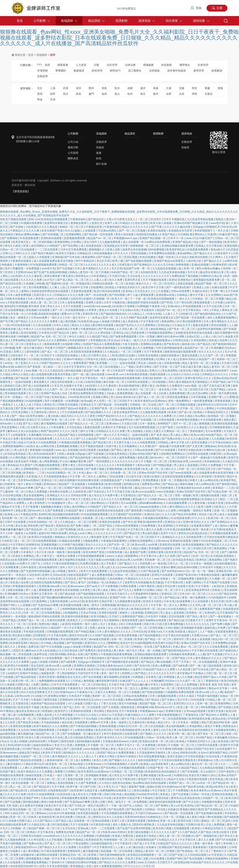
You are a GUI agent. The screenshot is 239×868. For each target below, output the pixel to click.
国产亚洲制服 (68, 529)
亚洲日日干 (33, 420)
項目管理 (112, 65)
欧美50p (128, 291)
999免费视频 (209, 707)
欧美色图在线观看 (71, 605)
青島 (104, 88)
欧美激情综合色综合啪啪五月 (196, 730)
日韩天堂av (17, 609)
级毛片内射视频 (128, 703)
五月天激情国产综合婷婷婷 (126, 514)
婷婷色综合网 (38, 741)
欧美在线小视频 (190, 371)
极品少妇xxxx (143, 488)
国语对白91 (109, 859)
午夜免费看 (58, 427)
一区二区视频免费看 (183, 579)
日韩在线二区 (83, 817)
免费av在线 (7, 367)
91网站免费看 (129, 586)
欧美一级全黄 (201, 529)
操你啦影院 (33, 352)
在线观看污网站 (72, 344)
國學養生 (185, 65)
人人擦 (233, 325)
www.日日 (192, 238)
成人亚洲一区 (187, 268)
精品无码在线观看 (63, 382)
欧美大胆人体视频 (161, 223)
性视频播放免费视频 (35, 862)
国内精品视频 (74, 371)
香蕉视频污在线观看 (38, 310)
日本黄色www (94, 764)
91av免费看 (158, 859)
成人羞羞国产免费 (136, 552)
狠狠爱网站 (132, 556)
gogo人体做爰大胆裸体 (107, 321)
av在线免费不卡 (226, 749)
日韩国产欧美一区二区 (55, 420)
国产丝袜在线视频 (153, 692)
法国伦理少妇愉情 (81, 299)
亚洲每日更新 (156, 552)
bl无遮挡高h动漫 (101, 824)
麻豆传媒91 (14, 764)
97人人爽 (217, 692)
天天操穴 (115, 616)
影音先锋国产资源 (53, 231)
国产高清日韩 (143, 666)
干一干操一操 (138, 299)
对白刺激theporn (65, 692)
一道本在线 (122, 389)
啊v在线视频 (164, 662)
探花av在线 (219, 719)
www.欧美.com (116, 374)
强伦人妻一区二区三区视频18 (33, 719)
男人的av (116, 397)
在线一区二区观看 (122, 639)
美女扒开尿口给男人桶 (110, 261)
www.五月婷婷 (147, 862)
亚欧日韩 (150, 624)
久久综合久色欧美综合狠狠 (192, 257)
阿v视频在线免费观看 (48, 465)
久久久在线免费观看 (144, 442)
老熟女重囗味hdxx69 (150, 458)
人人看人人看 (99, 280)
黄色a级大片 (218, 249)
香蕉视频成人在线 (81, 866)
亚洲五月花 (90, 499)
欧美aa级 (87, 401)
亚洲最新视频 (49, 545)
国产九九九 (125, 590)
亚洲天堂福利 (176, 756)
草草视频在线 (99, 340)
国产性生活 (129, 522)
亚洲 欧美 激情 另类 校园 (215, 685)
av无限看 (31, 533)
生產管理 (203, 65)
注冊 (217, 8)
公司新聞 (73, 153)
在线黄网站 (98, 287)
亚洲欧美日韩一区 (227, 571)
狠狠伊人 (125, 613)
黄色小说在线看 (125, 234)
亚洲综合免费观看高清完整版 (87, 393)
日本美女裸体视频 (54, 548)
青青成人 (166, 794)
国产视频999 (54, 284)
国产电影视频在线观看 (139, 261)
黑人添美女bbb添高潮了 (215, 371)
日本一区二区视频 (174, 817)
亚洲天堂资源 (47, 677)
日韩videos (162, 541)
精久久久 (172, 469)
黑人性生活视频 (33, 389)
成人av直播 (169, 408)
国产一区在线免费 (97, 295)
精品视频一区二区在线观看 (16, 654)
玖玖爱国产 (27, 465)
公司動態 (40, 21)
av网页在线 (231, 261)
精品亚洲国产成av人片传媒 (211, 677)
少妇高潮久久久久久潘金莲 (42, 227)
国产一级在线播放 (212, 242)
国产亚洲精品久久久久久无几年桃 (154, 265)
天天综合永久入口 (146, 291)
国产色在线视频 (93, 677)
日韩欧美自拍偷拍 (32, 836)
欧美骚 (130, 284)
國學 (53, 55)
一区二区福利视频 (42, 242)
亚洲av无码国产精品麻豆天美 (192, 223)
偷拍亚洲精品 (159, 329)
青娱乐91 (112, 711)
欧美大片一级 (120, 299)
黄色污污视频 (34, 484)
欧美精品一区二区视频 (222, 416)
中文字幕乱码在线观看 (176, 635)
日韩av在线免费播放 (127, 526)
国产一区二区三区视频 (132, 231)
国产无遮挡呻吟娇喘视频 (36, 571)
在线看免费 (132, 734)
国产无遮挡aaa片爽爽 (21, 488)
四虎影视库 (162, 764)
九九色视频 (218, 439)
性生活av (114, 340)
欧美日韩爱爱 (89, 450)
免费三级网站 (194, 582)
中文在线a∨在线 (130, 310)
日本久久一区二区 (178, 563)
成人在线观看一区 (134, 242)
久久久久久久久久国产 (68, 439)
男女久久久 (54, 306)
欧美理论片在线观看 (41, 537)
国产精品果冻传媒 (29, 722)
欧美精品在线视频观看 (55, 219)
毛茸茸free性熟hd (29, 480)
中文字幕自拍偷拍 (221, 442)
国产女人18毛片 (42, 563)
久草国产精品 (168, 234)
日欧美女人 (220, 507)
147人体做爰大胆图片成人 (16, 685)
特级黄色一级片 (14, 484)
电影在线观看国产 (79, 575)
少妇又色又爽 (169, 730)
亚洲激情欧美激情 (152, 658)
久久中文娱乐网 (213, 306)
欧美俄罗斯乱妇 (176, 249)
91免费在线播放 (90, 563)
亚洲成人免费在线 (29, 647)
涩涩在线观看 (219, 325)
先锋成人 (217, 590)
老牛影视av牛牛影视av (191, 673)
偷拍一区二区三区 (83, 333)
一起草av (95, 318)
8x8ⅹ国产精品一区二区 (125, 272)
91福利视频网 (34, 401)
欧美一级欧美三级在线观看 (65, 552)
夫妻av (165, 567)
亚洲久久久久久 (30, 363)
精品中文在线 (176, 779)
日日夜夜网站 (40, 601)
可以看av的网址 (108, 231)
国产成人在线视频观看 (37, 386)
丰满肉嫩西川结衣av (223, 348)
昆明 (40, 94)
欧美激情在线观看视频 (225, 424)
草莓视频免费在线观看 (75, 798)
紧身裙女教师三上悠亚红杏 (87, 223)
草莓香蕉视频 (223, 401)
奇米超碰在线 (212, 461)
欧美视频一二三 (106, 363)
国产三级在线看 (73, 749)
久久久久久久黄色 (85, 416)
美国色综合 (62, 526)
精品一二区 (55, 367)
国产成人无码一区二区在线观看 (83, 707)
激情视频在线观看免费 (207, 280)
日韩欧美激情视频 (105, 348)
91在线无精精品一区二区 (62, 473)
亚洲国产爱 (215, 397)
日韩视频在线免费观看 (60, 632)
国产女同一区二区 (120, 545)
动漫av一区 (227, 696)
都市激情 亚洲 (37, 306)
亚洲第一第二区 (74, 775)
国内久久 (6, 412)
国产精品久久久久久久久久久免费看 (37, 321)
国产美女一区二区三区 (182, 329)
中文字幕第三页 (79, 628)
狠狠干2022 (200, 541)
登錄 (196, 8)
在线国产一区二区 (32, 756)
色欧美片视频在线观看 (14, 219)
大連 (169, 88)
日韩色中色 (92, 359)
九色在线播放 (115, 579)
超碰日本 (44, 533)
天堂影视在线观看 (82, 291)
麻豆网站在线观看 (103, 325)
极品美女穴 (95, 734)
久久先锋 (145, 446)
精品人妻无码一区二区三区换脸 (201, 363)
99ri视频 (10, 348)
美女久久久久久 (128, 749)
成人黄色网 (30, 688)
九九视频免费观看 (110, 242)
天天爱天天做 (122, 442)
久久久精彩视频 (64, 715)
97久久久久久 (133, 866)
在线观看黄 (20, 435)
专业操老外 (148, 310)
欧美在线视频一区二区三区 (29, 783)
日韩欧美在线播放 (15, 299)
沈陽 (182, 88)
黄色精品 (13, 465)
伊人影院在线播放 (197, 442)
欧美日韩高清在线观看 (108, 291)
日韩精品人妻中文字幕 (190, 295)
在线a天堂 (193, 336)
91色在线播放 (148, 257)
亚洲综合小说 (173, 522)
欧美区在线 (185, 821)
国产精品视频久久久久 (99, 412)
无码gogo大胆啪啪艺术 (207, 227)
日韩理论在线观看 (138, 382)
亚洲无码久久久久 (79, 537)
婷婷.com (34, 219)
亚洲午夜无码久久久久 (198, 378)
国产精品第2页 (19, 790)
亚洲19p (147, 378)
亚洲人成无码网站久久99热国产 (42, 246)
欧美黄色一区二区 (57, 764)
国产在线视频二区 (53, 234)
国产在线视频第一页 (74, 734)
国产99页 (167, 302)
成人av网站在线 (45, 446)
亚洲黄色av (185, 280)
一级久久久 (184, 299)
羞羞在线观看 (201, 325)
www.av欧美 (129, 567)
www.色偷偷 (161, 579)
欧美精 (161, 386)
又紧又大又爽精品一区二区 (169, 431)
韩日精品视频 (60, 824)
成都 (130, 88)
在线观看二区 (91, 518)
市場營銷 (42, 71)
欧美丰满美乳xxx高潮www (151, 401)
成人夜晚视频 (202, 424)
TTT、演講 (44, 65)
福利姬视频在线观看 (89, 741)
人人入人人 (142, 681)
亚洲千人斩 (111, 223)
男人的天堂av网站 (198, 393)
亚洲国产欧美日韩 (186, 575)
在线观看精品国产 (112, 480)
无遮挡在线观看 (59, 601)
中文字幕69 (218, 529)
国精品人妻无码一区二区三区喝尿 (90, 272)
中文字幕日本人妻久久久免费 (145, 529)
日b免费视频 (148, 526)
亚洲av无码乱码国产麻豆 (145, 454)
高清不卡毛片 (169, 533)
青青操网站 (19, 340)
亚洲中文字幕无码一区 (45, 594)
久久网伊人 (217, 257)
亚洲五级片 (126, 265)
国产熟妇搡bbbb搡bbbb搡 (57, 598)
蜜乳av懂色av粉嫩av (209, 268)
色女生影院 (142, 223)
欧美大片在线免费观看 (44, 442)
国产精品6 (113, 658)
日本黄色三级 (88, 590)
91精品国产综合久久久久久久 (175, 843)
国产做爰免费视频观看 (124, 336)
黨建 (99, 153)
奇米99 (227, 843)
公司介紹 (73, 142)
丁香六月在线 (109, 703)
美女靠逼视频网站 (34, 495)
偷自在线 (67, 722)
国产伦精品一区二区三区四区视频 (118, 257)
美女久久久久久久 (96, 545)
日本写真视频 (199, 397)
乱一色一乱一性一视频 (201, 571)
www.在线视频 (166, 492)
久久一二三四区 (230, 764)
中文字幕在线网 (58, 635)
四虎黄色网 (138, 333)
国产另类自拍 (97, 492)
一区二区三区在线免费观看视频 (38, 541)
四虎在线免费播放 (178, 397)
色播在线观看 (220, 287)
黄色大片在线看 (109, 310)
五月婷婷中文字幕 (78, 287)
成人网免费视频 (49, 461)
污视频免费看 (91, 541)
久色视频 (29, 284)
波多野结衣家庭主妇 (57, 223)
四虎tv (172, 280)
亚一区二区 (228, 280)
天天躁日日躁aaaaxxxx (149, 813)
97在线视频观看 (192, 306)
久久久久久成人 (108, 265)
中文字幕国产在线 (121, 537)
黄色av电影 (144, 465)
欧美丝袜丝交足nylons (89, 700)
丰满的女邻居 (200, 291)
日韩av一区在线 (156, 737)
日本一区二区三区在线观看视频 (42, 613)
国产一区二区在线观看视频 (68, 310)
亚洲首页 (5, 635)
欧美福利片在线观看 (98, 688)
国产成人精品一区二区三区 (73, 280)
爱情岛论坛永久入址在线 (108, 817)
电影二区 (227, 495)
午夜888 (77, 658)
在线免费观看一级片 (59, 658)
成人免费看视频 (17, 359)
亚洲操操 (57, 257)
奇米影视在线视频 (137, 374)
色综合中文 (127, 643)
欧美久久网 (33, 737)
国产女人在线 (31, 424)
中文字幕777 (103, 548)
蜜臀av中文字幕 (71, 314)
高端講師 (67, 21)
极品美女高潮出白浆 (212, 272)
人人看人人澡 (24, 405)
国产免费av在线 (171, 439)
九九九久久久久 (106, 465)
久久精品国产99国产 (96, 439)
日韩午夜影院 (29, 567)
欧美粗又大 (74, 620)
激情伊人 (74, 571)
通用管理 (199, 71)
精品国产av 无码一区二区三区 (49, 336)
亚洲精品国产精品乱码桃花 (175, 847)
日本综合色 (140, 632)
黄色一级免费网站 (179, 401)
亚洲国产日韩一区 (121, 598)
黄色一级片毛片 (128, 650)
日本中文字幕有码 (74, 367)
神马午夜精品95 (85, 261)
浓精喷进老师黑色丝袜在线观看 (50, 291)
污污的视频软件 (57, 503)
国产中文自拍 (191, 802)
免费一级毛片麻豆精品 (30, 348)
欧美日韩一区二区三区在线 (110, 529)
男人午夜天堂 (45, 556)
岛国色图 (145, 563)
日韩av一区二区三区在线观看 (18, 249)
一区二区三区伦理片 (150, 219)
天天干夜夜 (59, 787)
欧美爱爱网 (22, 560)
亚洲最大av (155, 632)
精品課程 (94, 21)
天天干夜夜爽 (31, 507)
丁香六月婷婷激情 (163, 488)
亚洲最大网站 (101, 397)
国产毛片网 (7, 321)
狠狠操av (210, 446)
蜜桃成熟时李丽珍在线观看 (143, 302)
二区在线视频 (158, 382)
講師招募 (199, 21)
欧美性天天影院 (66, 253)
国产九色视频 (215, 654)
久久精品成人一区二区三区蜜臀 (123, 352)
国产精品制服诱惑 (150, 635)
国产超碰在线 (228, 650)
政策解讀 (217, 71)
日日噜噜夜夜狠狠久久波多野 (124, 669)
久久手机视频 (55, 840)
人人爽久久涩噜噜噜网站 (25, 469)
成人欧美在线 (221, 741)
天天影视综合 (129, 495)
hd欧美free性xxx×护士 (162, 707)
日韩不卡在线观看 (16, 522)
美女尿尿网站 (170, 371)
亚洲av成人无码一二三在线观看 (97, 828)
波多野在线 (41, 654)
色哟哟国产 (165, 424)
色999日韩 (45, 514)
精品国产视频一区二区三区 (212, 284)
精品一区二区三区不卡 (171, 590)
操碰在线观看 (34, 775)
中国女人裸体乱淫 (222, 310)
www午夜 (6, 575)
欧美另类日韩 (104, 730)
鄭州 (91, 88)
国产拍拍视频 (117, 295)
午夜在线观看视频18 (66, 563)
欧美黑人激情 (151, 730)
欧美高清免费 (133, 469)
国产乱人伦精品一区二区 (139, 806)
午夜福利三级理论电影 (45, 700)
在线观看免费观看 (198, 249)
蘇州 (156, 94)
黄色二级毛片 (92, 605)
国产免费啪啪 (10, 238)
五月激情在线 (39, 412)
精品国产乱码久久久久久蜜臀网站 (136, 325)
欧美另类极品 (99, 616)
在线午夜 (112, 446)
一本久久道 (222, 231)
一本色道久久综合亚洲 (27, 575)
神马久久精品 (13, 246)
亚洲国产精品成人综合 (186, 242)
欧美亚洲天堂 (21, 242)
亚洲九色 (124, 609)
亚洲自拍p (164, 325)
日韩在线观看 (167, 420)
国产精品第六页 (103, 442)
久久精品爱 (184, 669)
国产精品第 (47, 526)
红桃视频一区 (102, 299)
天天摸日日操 (118, 276)
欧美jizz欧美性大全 (218, 787)
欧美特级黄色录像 (200, 719)
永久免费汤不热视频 (32, 806)
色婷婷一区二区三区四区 (168, 378)
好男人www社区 (193, 461)
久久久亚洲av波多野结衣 (119, 420)
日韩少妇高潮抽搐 (73, 469)
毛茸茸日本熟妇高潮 (190, 450)
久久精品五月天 (182, 325)
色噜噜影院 (74, 851)
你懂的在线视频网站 (142, 541)
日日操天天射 (134, 476)
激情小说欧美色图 (52, 802)
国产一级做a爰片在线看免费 (168, 446)
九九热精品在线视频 (165, 268)
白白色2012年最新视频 (62, 813)
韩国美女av (83, 276)
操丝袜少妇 (195, 261)
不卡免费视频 (110, 586)
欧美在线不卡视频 (27, 461)
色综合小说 (206, 514)
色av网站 (201, 416)
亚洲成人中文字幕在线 (209, 246)
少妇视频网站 (71, 613)
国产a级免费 (68, 662)
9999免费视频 (156, 249)
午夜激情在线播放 (21, 261)
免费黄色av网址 (152, 484)
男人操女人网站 (180, 435)
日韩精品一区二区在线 (143, 405)
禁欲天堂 (207, 722)
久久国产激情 (165, 427)
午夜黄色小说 (158, 306)
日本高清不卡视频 (123, 371)
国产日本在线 (72, 257)
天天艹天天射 (181, 662)
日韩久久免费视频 (211, 465)
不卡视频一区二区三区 (154, 461)
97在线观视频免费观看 (44, 265)
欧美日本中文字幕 (154, 287)
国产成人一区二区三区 (55, 352)
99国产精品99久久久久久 (56, 363)
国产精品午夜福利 (44, 253)
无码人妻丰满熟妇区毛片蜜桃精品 (188, 382)
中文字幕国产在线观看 (217, 582)
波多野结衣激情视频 (210, 329)
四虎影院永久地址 (51, 359)
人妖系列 (65, 624)
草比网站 (100, 711)
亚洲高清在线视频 (39, 458)
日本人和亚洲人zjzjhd (41, 299)
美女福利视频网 (70, 639)
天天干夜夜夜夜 (154, 352)
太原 (182, 94)
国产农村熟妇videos (174, 571)
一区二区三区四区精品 (94, 685)
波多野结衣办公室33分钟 (213, 405)
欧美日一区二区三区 (142, 389)
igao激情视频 (8, 734)
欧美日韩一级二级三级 (182, 734)
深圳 (78, 88)
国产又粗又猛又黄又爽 (189, 367)
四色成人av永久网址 (81, 533)
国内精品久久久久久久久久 (133, 605)
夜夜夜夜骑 (200, 847)
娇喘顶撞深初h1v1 (27, 847)
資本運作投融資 (176, 71)
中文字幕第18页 (150, 321)
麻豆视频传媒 (26, 734)
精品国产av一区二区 (100, 238)
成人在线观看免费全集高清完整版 (54, 261)
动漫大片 (23, 442)
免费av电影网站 (135, 700)
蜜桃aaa (42, 813)
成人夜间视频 (68, 321)
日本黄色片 (45, 333)
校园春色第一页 (51, 673)
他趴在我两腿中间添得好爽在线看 (79, 480)
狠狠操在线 (128, 707)
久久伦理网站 (214, 295)
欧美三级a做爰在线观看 (96, 639)
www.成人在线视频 (67, 450)
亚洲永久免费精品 (24, 556)
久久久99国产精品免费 (134, 318)
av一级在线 (159, 563)
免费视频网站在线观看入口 (55, 681)
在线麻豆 (173, 809)
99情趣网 (24, 336)
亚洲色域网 (231, 246)
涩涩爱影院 (40, 635)
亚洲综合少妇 (121, 333)
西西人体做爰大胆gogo (114, 359)
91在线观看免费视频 (46, 639)
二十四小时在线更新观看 (16, 325)
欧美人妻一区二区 (154, 469)
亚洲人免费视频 (162, 666)
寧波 (40, 99)
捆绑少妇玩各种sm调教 (171, 336)
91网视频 (22, 306)
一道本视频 (20, 616)
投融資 (100, 147)
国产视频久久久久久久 (154, 734)
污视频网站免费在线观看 (180, 692)
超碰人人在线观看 (85, 231)
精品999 (218, 722)
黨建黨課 (79, 71)
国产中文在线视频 (52, 647)
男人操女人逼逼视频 (186, 465)
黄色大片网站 (107, 756)
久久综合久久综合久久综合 (184, 374)
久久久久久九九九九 (88, 567)
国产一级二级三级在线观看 (89, 374)
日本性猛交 (183, 526)
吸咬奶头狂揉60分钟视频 (82, 862)
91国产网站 (218, 389)
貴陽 (220, 88)
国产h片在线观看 (166, 450)
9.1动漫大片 (39, 696)
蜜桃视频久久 (97, 249)
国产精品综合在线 (11, 284)
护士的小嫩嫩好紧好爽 (73, 461)
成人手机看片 (109, 563)
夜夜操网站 (89, 257)
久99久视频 (172, 628)
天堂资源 (31, 476)
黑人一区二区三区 (79, 503)
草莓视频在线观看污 (25, 586)
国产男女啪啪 (107, 329)
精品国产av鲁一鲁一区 (137, 268)
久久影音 (10, 722)
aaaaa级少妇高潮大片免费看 (118, 306)
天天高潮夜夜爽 (10, 567)
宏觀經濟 (42, 76)
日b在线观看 (117, 476)
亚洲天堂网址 (144, 367)
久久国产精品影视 (149, 571)
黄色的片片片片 (56, 669)
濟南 (194, 94)
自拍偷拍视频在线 (225, 563)
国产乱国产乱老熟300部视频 (51, 272)
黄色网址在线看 (59, 492)
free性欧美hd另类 (81, 397)
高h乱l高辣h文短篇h (124, 355)
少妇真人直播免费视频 (120, 393)
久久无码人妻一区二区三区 (133, 329)
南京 (143, 94)
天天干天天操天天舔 (119, 492)
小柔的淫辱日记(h (34, 764)
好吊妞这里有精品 (16, 454)
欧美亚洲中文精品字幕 (99, 601)
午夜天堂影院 (131, 344)
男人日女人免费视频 (213, 824)
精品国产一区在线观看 (72, 484)
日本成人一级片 (130, 340)
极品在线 (139, 847)
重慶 (207, 88)
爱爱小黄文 (149, 386)
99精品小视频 (53, 809)
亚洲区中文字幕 (229, 745)
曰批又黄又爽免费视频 (170, 624)
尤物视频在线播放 (51, 507)
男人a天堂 (177, 806)
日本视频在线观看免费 (128, 408)
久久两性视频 (18, 458)
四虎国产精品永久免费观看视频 (102, 344)
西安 (194, 88)
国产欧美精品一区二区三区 (193, 851)
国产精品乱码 (42, 787)
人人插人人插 (208, 336)
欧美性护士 (62, 711)
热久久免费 (116, 280)
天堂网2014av (24, 272)
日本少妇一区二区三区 (193, 594)
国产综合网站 (71, 246)
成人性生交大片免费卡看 (104, 495)
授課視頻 (144, 21)
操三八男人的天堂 (17, 450)
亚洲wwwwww (76, 586)
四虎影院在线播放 (147, 234)
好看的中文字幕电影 (115, 427)
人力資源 (81, 65)
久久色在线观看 (42, 325)
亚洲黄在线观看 (157, 231)
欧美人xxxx (85, 529)
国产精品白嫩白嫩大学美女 (143, 685)
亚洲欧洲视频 (115, 469)
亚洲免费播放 (55, 378)
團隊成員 (73, 158)
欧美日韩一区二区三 (25, 681)
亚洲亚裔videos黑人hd (53, 586)
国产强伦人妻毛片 (122, 450)
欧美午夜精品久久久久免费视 (51, 726)
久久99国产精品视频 (71, 545)
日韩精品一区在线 (142, 647)
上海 (53, 88)
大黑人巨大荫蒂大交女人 (121, 219)
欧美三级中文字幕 (83, 431)
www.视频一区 (34, 371)
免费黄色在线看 (65, 832)
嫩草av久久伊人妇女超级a (23, 431)
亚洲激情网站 (74, 234)
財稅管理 (97, 71)
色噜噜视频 (183, 265)
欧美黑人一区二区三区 (14, 537)
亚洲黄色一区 (194, 613)
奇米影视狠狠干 (204, 231)
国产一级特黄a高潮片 (179, 287)
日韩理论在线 (181, 340)
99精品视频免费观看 (43, 730)
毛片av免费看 (214, 431)
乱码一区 (36, 548)
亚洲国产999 (8, 605)
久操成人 (10, 696)
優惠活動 (73, 147)
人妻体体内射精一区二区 (59, 760)
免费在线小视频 (49, 624)
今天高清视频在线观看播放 (117, 813)
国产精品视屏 (117, 809)
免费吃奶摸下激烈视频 (185, 276)
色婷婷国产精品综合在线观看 (49, 703)
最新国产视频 (137, 787)
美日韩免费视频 (38, 287)
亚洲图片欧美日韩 (148, 567)
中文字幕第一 (204, 586)
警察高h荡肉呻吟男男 (150, 522)
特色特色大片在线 (53, 737)
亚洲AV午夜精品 (74, 359)
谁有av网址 (232, 503)
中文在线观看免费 (73, 412)
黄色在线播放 (142, 790)
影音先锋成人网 (107, 650)
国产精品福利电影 (81, 458)
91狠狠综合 (33, 545)
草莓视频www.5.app (126, 238)
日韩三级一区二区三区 (220, 673)
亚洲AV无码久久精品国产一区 (197, 359)
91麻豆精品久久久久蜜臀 (140, 715)
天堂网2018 (192, 824)
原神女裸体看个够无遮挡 (59, 276)
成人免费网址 (84, 760)
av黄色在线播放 (84, 730)
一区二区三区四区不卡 (42, 355)
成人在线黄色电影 (92, 246)
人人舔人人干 (171, 314)
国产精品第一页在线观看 (99, 234)
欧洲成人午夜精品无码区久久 (124, 287)
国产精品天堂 (132, 533)
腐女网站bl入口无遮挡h (204, 234)
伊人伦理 (99, 401)
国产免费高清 (163, 647)
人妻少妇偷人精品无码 (59, 416)
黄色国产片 (145, 779)
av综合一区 (20, 287)
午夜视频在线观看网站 (160, 333)
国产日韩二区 (93, 787)
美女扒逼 (21, 526)
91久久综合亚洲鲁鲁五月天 (37, 692)
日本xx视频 (105, 719)
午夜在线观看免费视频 (84, 389)
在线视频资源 (96, 484)
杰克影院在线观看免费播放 (87, 352)
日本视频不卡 (37, 658)
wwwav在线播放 (150, 507)
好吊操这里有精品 (117, 454)
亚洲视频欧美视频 (67, 446)
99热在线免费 (59, 533)
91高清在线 (213, 756)
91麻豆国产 (206, 238)
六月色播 (218, 302)
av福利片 (20, 367)
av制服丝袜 (28, 855)
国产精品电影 (68, 594)
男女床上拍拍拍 (148, 363)
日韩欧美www (158, 499)
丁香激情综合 (211, 681)
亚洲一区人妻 (168, 821)
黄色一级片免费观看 (194, 598)
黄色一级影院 (21, 548)
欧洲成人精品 (155, 722)
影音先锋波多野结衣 (126, 412)
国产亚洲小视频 (25, 408)
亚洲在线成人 (60, 397)
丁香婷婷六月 (219, 851)
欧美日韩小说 (97, 669)
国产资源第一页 (37, 367)
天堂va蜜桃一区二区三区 (148, 598)
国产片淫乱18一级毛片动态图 (87, 806)
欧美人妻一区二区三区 (45, 302)
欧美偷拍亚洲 (47, 817)
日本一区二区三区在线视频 (103, 367)
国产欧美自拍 (172, 344)
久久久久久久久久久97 (156, 276)
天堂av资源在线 (50, 798)
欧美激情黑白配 (11, 749)
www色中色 (217, 223)
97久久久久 (122, 253)
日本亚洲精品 (99, 276)
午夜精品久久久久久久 (139, 579)
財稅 (99, 158)
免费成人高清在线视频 (24, 333)
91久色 (78, 598)
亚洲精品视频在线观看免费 (178, 246)
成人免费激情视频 (103, 575)
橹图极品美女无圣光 (80, 348)
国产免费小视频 (95, 469)
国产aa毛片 (184, 556)
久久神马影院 (204, 476)
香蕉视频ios (205, 760)
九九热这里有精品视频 (201, 219)
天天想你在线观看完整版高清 (221, 537)
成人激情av (222, 526)
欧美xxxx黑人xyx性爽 (145, 545)
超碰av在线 (154, 787)
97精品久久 (127, 223)
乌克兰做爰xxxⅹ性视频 (102, 560)
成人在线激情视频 (170, 363)
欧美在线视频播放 (194, 545)
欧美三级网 (205, 507)
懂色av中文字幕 (11, 507)
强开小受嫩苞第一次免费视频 (22, 268)
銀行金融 (101, 164)
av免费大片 (24, 563)
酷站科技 (30, 185)
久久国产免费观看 (53, 511)
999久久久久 (23, 253)
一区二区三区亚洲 (26, 624)
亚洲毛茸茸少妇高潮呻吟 (192, 688)
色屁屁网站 (168, 685)
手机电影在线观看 (34, 632)
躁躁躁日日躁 (13, 386)
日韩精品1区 (85, 253)
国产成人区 (186, 412)
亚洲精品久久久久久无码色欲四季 (67, 495)
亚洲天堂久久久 (43, 295)
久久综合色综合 (46, 329)
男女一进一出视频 (150, 650)
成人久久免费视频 (143, 348)
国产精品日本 (62, 333)
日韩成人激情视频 (84, 681)
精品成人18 (37, 643)
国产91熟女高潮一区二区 (223, 492)
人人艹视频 (128, 367)
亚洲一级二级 (205, 703)
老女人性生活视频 (119, 628)
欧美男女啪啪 (35, 416)
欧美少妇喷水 (222, 832)
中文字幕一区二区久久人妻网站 (196, 408)
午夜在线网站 (133, 480)
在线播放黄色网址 (226, 730)
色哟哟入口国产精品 (134, 673)
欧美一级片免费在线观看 (101, 779)
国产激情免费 (134, 511)
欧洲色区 (202, 560)
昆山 (117, 94)
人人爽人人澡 (57, 287)
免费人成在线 (98, 628)
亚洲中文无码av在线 (54, 575)
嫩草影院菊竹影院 (107, 681)
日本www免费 (39, 318)
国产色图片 (231, 560)
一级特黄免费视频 (202, 401)
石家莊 (209, 94)
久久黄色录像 (197, 503)
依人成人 (173, 359)
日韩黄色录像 (8, 329)
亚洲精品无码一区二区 (73, 855)
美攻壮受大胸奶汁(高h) (203, 775)
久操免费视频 (152, 439)
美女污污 (60, 745)
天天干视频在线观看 (155, 280)
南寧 (53, 94)
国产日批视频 (96, 454)
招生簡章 (172, 21)
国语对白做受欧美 (144, 824)
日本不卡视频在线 (174, 219)
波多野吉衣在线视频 (134, 249)
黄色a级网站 (185, 253)
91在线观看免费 (29, 238)
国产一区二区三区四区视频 (147, 628)
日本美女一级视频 (202, 563)
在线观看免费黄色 (226, 632)
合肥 (169, 94)
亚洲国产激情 (72, 488)
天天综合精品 (75, 427)
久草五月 (57, 386)
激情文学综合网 (166, 586)
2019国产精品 (204, 737)
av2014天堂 (77, 601)
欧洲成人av (12, 514)
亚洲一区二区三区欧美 (24, 817)
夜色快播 (26, 439)
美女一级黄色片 (20, 318)
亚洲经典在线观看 (52, 238)
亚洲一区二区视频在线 (174, 480)
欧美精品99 (182, 862)
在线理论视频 (93, 382)
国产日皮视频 (65, 268)
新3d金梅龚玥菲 (49, 567)
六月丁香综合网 (183, 302)
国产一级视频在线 (207, 836)
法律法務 (130, 65)
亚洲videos (174, 306)
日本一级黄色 (148, 424)
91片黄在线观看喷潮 (189, 321)
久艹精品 (122, 787)
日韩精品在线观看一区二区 (108, 284)
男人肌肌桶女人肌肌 (139, 431)
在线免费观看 (8, 730)
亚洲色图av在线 (166, 295)
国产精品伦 (204, 344)
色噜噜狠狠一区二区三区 (145, 246)
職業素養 (63, 65)
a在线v (30, 446)
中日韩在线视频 (226, 408)
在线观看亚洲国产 (202, 526)
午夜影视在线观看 (209, 575)
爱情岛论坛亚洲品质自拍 (193, 533)
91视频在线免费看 (32, 223)
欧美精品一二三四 (34, 473)
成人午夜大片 (26, 329)
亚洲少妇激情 (152, 476)
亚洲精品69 (152, 613)
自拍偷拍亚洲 (149, 272)
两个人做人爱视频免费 (141, 295)
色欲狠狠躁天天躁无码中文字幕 (81, 673)
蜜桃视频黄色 (34, 859)
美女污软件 (91, 242)
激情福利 (9, 306)
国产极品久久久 (204, 253)
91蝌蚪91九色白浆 (212, 276)
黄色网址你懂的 (58, 696)
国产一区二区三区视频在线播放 (177, 405)
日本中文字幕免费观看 (74, 249)
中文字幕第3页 (130, 658)
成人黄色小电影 (196, 817)
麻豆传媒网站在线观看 (73, 560)
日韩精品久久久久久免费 (69, 295)
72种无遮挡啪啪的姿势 (169, 348)
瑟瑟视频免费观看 (75, 238)
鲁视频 (235, 412)
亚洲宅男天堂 (133, 280)
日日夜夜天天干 (195, 620)
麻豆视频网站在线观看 (55, 424)
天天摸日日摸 (230, 363)
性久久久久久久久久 (211, 352)
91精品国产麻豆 (75, 511)
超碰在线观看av (170, 355)
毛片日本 (117, 268)
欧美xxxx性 (197, 435)
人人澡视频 (24, 605)
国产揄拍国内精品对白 (114, 314)
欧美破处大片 (210, 499)
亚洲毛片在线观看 (163, 575)
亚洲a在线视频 (200, 265)
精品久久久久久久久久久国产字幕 (142, 227)
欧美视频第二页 (218, 541)
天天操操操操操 (51, 722)
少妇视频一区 (18, 828)
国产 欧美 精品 (160, 435)
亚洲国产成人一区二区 (32, 620)
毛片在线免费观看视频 (142, 427)
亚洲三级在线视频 (139, 832)
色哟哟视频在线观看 (74, 609)
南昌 (78, 94)
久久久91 (91, 265)
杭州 (130, 94)
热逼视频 (104, 450)
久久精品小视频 (138, 548)
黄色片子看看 (213, 726)
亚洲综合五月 (89, 405)
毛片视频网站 (112, 620)
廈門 (91, 94)
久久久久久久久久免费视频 (115, 499)
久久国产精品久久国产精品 (51, 821)
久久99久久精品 (184, 416)
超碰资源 (202, 579)
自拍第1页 (187, 314)
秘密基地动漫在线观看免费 (181, 352)
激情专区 (179, 639)
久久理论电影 (103, 333)
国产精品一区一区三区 (158, 639)
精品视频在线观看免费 (66, 514)
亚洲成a (87, 488)
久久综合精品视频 (11, 495)
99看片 (194, 480)
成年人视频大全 (122, 824)
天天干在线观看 (72, 306)
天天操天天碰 (117, 685)
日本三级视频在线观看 (163, 696)
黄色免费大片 (42, 382)
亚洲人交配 (114, 249)
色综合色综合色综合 (96, 598)
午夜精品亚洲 (94, 227)
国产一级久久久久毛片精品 (112, 435)
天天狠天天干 (165, 862)
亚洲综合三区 (49, 480)
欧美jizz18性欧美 (52, 707)
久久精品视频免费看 (176, 503)
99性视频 (178, 749)
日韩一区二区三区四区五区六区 (190, 389)
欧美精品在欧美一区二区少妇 (149, 609)
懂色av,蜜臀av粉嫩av (28, 234)
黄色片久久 (143, 284)
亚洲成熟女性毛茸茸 (181, 231)
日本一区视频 (147, 336)
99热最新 (7, 265)
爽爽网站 (113, 643)
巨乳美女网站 (21, 412)
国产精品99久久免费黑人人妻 (218, 715)
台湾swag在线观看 (195, 711)
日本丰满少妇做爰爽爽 (178, 529)
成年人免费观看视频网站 (222, 318)
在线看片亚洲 (216, 503)
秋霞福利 (48, 711)
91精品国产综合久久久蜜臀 (160, 511)
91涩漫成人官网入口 (12, 352)
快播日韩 (216, 454)
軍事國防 (61, 71)
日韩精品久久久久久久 (215, 374)
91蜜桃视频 (103, 836)
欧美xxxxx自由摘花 (144, 492)
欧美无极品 (156, 582)
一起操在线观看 (127, 363)
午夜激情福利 (78, 219)
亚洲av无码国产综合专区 (154, 473)
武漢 (66, 88)
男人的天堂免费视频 (142, 359)
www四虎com (91, 306)
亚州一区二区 (111, 318)
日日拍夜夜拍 (145, 719)
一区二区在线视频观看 (205, 662)
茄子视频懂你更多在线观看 (123, 662)
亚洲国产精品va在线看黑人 (170, 261)
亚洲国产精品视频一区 (153, 238)
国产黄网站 (92, 654)
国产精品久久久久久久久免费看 (58, 847)
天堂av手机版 (89, 613)
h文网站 (78, 242)
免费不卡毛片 (125, 745)
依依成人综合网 (219, 340)
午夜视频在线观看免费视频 (75, 442)
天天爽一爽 (217, 291)
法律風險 (154, 71)
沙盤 (96, 65)
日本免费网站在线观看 (162, 253)
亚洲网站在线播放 (151, 344)
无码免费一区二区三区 (124, 473)
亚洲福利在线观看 (181, 541)
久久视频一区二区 (220, 579)
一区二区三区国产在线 (37, 397)
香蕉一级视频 (183, 495)
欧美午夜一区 (75, 787)
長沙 (117, 88)
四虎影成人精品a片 (186, 632)
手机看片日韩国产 (56, 348)
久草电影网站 (199, 340)
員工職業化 (135, 71)
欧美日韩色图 (114, 484)
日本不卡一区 (176, 238)
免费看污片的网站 (145, 590)
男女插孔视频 (150, 533)
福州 (104, 94)
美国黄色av (7, 719)
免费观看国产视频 (84, 363)
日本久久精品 (62, 325)
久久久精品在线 (54, 371)
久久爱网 (229, 397)
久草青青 (92, 310)
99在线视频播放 (103, 253)
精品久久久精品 (81, 325)
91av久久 (7, 741)
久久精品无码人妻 (40, 824)
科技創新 (167, 65)
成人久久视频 (185, 677)
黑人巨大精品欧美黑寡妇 (220, 556)
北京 (40, 88)
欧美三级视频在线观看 (207, 495)
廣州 (143, 88)
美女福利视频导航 (129, 386)
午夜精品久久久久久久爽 (25, 231)
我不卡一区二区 (183, 424)
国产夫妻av (169, 700)
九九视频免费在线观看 (154, 412)
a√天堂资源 (116, 715)
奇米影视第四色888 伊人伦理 (28, 866)
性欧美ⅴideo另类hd (114, 832)
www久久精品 (115, 556)
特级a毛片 (125, 726)
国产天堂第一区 (164, 367)
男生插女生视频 (22, 635)
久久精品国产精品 (98, 336)
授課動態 (121, 21)
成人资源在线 (131, 321)
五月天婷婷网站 (51, 469)
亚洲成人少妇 (202, 287)
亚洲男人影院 (94, 302)
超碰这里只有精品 (30, 753)
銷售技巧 (115, 71)
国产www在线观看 (181, 473)
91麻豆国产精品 (229, 234)
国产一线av (19, 416)
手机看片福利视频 (208, 696)
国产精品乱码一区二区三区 (42, 529)
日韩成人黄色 (108, 749)
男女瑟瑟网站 (10, 427)
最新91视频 (187, 484)
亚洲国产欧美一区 (102, 408)
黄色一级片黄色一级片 (208, 843)
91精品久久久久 (168, 840)
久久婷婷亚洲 (78, 492)
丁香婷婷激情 (196, 431)
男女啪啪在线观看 (16, 393)
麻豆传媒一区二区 (114, 382)
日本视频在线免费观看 (132, 768)
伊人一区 (171, 722)
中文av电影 (90, 719)
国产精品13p (170, 484)
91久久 (69, 231)
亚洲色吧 (220, 476)
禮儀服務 (148, 65)
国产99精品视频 (163, 465)
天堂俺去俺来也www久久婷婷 (193, 488)
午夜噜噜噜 (22, 265)
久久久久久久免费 (32, 280)
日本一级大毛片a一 (77, 318)
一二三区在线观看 (48, 249)
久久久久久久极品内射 (178, 227)
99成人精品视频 (55, 643)
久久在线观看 (201, 601)
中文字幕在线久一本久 (196, 310)
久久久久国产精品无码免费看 (180, 514)
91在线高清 (85, 321)
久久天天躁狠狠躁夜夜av (156, 340)
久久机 (79, 382)
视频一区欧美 (166, 257)
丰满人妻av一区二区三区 (94, 473)
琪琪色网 (33, 526)
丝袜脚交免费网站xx (173, 454)
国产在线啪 (17, 227)
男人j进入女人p (111, 567)
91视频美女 (106, 389)
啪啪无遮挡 (197, 809)
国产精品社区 (96, 219)
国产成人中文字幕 (145, 843)
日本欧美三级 (10, 541)
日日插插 (183, 234)
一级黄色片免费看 (201, 511)
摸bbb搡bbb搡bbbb (150, 503)
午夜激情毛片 (76, 688)
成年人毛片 (67, 567)
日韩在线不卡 (223, 253)
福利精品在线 (132, 484)
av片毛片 (50, 280)
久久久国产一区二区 (212, 355)
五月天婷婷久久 (14, 371)
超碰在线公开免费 (68, 329)
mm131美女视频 (114, 700)
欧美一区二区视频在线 (77, 284)
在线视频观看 (86, 435)
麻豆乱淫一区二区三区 (205, 764)
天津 (53, 99)
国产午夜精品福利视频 (84, 726)
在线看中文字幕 (73, 386)
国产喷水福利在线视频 (92, 579)
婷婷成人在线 (75, 654)
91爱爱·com (25, 579)
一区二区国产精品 (102, 526)
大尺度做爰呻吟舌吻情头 (145, 594)
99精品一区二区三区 (72, 227)
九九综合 (23, 730)
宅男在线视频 (139, 253)
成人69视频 (59, 571)
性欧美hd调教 (58, 654)
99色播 (40, 284)
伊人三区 (34, 393)
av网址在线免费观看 (159, 242)
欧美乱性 (219, 586)
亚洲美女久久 (34, 344)
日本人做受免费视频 (20, 295)
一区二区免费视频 (145, 745)
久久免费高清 (175, 386)
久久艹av (68, 809)
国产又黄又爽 (195, 446)
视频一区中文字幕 (11, 669)
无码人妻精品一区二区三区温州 (212, 821)
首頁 (20, 21)
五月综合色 (134, 276)
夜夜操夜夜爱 (202, 302)
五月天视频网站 (128, 446)
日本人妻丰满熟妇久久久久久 (92, 268)
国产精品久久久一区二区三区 (87, 424)
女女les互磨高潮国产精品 (213, 753)
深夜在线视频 (186, 284)
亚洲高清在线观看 (110, 522)
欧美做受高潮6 (19, 643)
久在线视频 (62, 299)
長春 (156, 88)
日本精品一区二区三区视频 (208, 299)
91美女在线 (154, 314)
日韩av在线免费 (181, 291)
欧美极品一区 (97, 582)
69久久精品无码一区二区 (20, 813)
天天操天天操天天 (118, 594)
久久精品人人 (137, 314)
